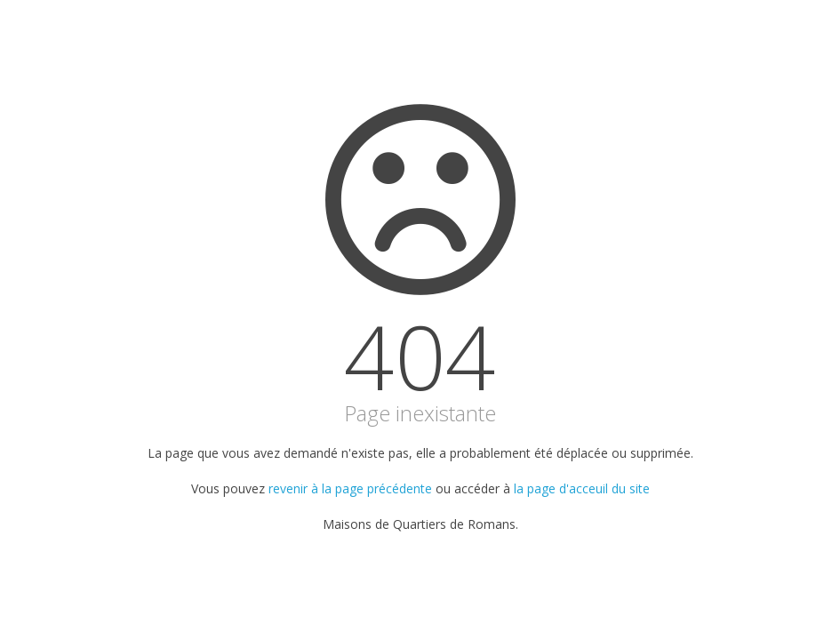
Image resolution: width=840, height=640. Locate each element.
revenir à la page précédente (350, 488)
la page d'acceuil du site (582, 488)
